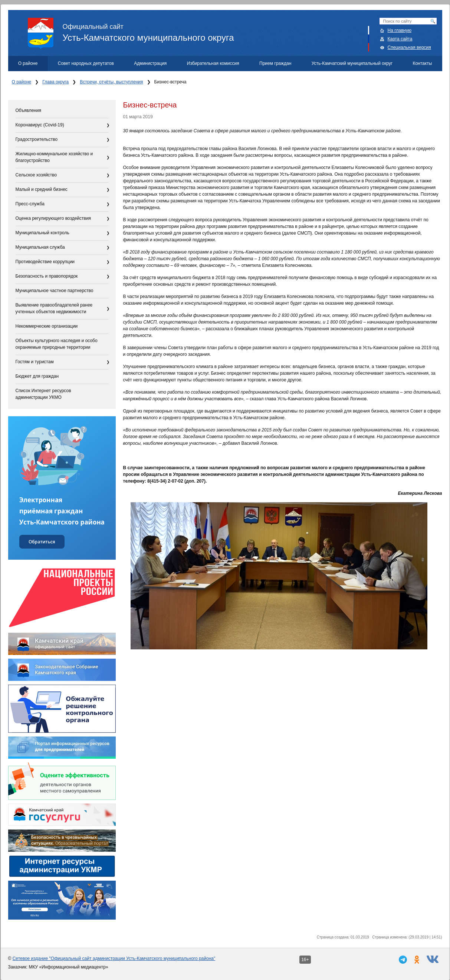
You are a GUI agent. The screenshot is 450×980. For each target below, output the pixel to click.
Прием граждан (275, 63)
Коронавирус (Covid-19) (40, 125)
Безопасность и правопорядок (47, 276)
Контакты (422, 63)
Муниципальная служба (40, 247)
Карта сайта (400, 39)
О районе (28, 63)
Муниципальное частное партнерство (55, 291)
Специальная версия (409, 47)
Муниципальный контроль (42, 233)
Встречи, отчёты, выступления (111, 82)
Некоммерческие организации (47, 326)
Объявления (28, 110)
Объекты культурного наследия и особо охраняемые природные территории (57, 344)
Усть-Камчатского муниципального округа (235, 30)
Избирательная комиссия (213, 63)
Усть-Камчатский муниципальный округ (352, 63)
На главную (400, 30)
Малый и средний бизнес (42, 189)
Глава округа (55, 82)
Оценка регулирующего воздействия (53, 218)
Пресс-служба (30, 204)
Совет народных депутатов (86, 63)
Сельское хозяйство (36, 175)
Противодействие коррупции (45, 262)
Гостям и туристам (35, 362)
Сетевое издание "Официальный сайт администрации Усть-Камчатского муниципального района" (114, 959)
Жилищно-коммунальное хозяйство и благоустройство (54, 157)
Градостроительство (37, 139)
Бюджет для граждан (37, 376)
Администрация (150, 63)
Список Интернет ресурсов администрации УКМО (43, 394)
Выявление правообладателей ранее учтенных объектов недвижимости (54, 308)
